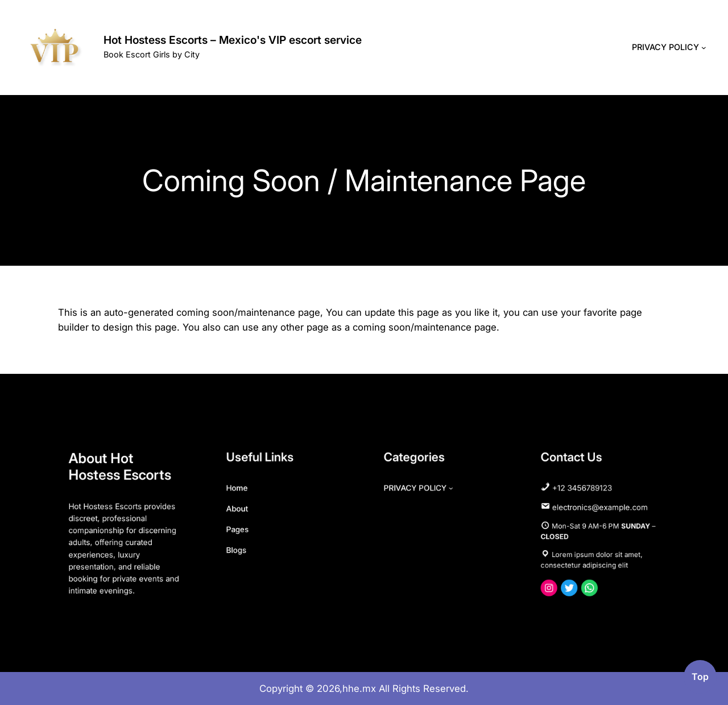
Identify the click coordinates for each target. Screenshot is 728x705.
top (700, 677)
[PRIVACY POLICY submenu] (704, 48)
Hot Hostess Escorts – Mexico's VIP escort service (233, 40)
